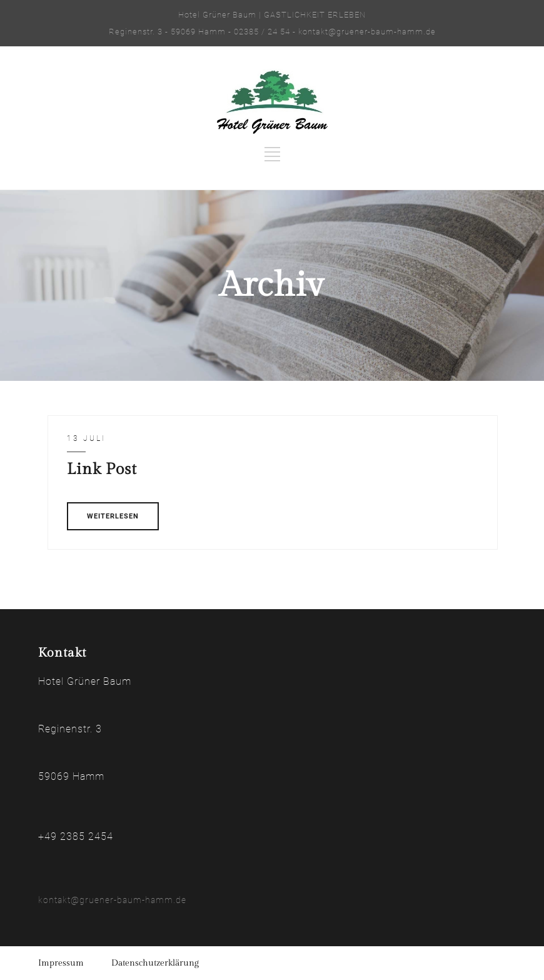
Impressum (61, 963)
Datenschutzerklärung (155, 963)
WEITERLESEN (113, 516)
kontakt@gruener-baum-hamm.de (112, 900)
